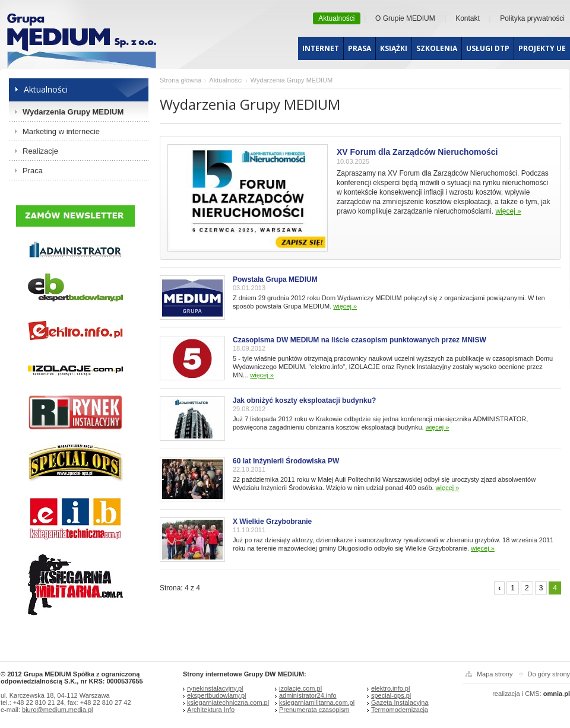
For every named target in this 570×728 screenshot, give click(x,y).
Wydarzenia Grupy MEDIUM (73, 112)
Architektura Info (211, 710)
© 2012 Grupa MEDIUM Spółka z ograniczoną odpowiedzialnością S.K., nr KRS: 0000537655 (72, 678)
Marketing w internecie (61, 131)
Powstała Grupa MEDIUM (275, 279)
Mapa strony (495, 674)
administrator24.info (308, 695)
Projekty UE (542, 48)
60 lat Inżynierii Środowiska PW (286, 461)
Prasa (360, 48)
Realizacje (40, 151)
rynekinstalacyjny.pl (215, 688)
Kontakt (468, 18)
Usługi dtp (488, 48)
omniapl (557, 694)
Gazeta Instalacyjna (400, 702)
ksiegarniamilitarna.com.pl (317, 702)
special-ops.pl (391, 695)
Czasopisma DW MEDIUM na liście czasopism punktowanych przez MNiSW (360, 340)
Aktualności (336, 18)
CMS (532, 694)
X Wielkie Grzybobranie (272, 522)
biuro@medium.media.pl (57, 710)
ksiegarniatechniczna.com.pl (228, 702)
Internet (321, 48)
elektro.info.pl (390, 688)
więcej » (508, 211)
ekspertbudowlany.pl (216, 695)
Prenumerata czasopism (314, 710)
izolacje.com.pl (300, 688)
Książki (394, 48)
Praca (33, 171)
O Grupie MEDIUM (405, 18)
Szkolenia (437, 48)
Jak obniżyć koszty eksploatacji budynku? (304, 400)
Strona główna (180, 80)
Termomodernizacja (400, 710)
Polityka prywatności (532, 18)
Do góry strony (549, 674)
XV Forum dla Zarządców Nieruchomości (417, 152)
